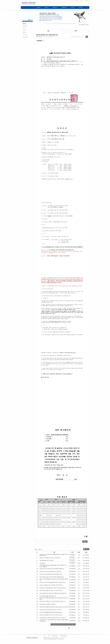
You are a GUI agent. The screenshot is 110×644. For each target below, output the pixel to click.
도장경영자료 (64, 7)
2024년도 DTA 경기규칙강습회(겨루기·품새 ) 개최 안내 (51, 582)
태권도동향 (25, 26)
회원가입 (77, 1)
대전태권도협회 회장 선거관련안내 (47, 560)
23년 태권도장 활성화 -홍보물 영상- (47, 596)
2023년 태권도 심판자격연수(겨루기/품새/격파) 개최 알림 (52, 593)
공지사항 (24, 24)
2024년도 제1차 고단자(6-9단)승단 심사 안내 (49, 572)
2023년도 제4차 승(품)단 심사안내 (47, 604)
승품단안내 (55, 7)
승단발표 (24, 30)
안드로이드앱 (86, 1)
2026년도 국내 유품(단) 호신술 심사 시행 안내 (50, 558)
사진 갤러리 (25, 35)
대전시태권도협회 (39, 37)
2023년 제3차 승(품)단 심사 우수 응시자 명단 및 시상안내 (52, 601)
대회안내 (24, 33)
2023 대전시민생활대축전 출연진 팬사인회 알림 (49, 612)
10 (72, 624)
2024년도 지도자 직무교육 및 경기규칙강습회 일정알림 (51, 569)
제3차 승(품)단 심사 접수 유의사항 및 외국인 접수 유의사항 (52, 618)
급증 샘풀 (42, 563)
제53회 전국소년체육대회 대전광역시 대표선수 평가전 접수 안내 (53, 607)
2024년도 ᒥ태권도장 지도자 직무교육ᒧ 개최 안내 (50, 585)
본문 (48, 31)
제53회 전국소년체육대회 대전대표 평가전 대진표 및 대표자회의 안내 (54, 598)
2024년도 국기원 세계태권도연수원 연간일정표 (49, 574)
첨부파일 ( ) (40, 41)
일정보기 (24, 28)
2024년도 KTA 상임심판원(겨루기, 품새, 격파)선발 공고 (51, 588)
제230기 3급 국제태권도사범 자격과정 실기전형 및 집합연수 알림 (53, 579)
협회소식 (47, 7)
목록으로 (85, 542)
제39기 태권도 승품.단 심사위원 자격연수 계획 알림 (50, 577)
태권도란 (81, 7)
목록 (76, 31)
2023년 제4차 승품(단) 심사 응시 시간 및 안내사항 (50, 590)
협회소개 (39, 7)
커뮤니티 (73, 7)
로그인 (73, 1)
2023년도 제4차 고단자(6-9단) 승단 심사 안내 (49, 610)
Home (80, 25)
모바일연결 (81, 1)
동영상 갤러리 (25, 37)
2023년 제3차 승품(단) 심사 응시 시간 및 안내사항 (50, 615)
